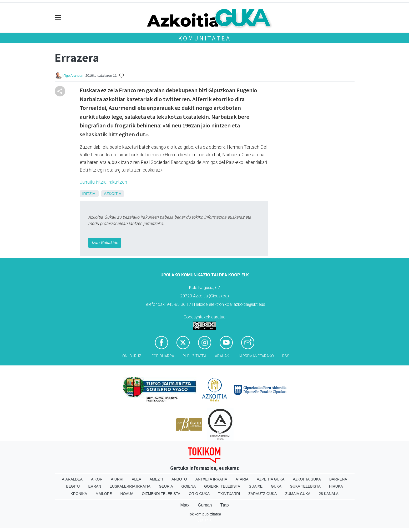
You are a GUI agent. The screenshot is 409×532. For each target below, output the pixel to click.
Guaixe (256, 486)
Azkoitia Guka (307, 479)
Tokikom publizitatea (204, 514)
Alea (137, 479)
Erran (95, 486)
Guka (276, 486)
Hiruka (336, 486)
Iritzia (89, 194)
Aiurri (117, 479)
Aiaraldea (72, 479)
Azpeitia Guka (271, 479)
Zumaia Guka (298, 494)
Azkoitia (113, 194)
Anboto (179, 479)
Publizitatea (195, 356)
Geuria (166, 486)
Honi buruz (130, 356)
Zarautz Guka (262, 494)
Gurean (205, 505)
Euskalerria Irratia (130, 486)
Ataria (242, 479)
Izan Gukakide (105, 243)
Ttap (225, 505)
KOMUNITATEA (205, 38)
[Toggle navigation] (58, 18)
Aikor (97, 479)
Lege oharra (162, 356)
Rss (286, 356)
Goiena (189, 486)
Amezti (156, 479)
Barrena (338, 479)
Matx (185, 505)
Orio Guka (199, 494)
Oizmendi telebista (161, 494)
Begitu (73, 486)
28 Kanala (329, 494)
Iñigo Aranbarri (74, 76)
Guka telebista (305, 486)
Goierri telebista (222, 486)
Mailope (104, 494)
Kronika (79, 494)
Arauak (222, 356)
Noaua (127, 494)
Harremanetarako (256, 356)
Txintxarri (229, 494)
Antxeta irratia (211, 479)
